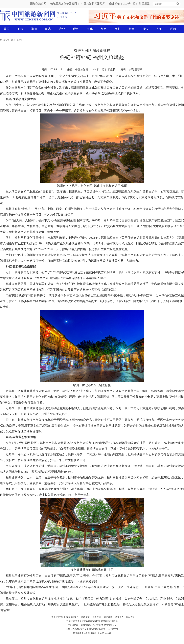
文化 (90, 29)
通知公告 (119, 617)
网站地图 (108, 617)
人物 (159, 29)
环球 (173, 29)
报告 (145, 29)
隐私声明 (131, 617)
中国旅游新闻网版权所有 (89, 621)
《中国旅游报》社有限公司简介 (64, 617)
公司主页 (62, 17)
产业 (62, 29)
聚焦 (34, 29)
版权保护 (86, 617)
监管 (131, 29)
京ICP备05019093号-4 (106, 625)
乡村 (118, 29)
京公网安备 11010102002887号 (82, 625)
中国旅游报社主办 (67, 13)
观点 (76, 29)
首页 (7, 29)
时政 (20, 29)
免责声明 (97, 617)
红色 (104, 29)
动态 (48, 29)
